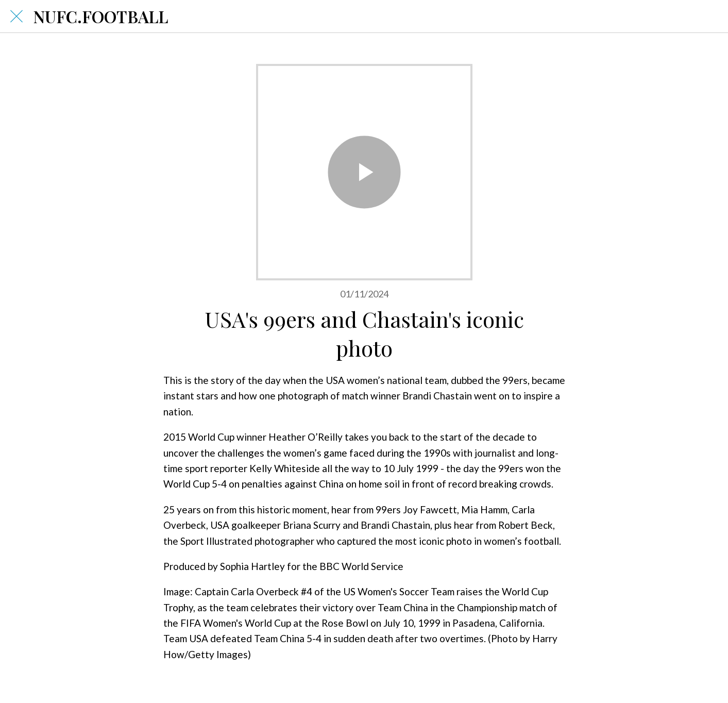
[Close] (16, 16)
